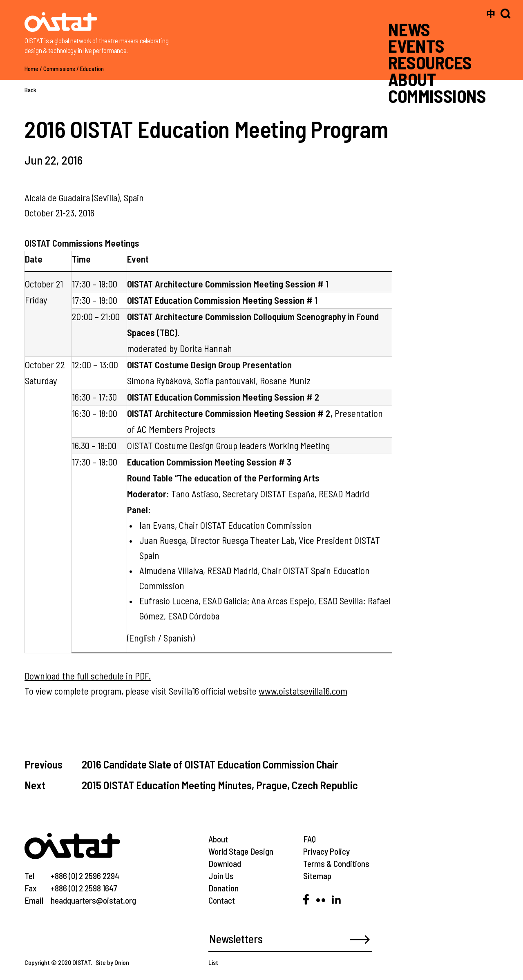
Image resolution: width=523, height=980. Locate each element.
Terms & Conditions (336, 863)
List (213, 962)
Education (92, 69)
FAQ (310, 839)
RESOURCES (430, 62)
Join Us (221, 876)
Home (31, 69)
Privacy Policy (326, 851)
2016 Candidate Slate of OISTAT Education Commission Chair (210, 764)
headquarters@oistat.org (93, 900)
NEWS (409, 29)
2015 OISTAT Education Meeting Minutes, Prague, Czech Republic (220, 785)
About (218, 839)
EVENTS (416, 46)
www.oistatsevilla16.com (303, 691)
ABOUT (412, 79)
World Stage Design (241, 851)
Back (30, 90)
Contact (222, 900)
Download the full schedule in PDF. (88, 676)
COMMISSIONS (437, 96)
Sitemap (317, 876)
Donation (224, 888)
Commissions (59, 69)
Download (225, 863)
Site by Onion (112, 962)
